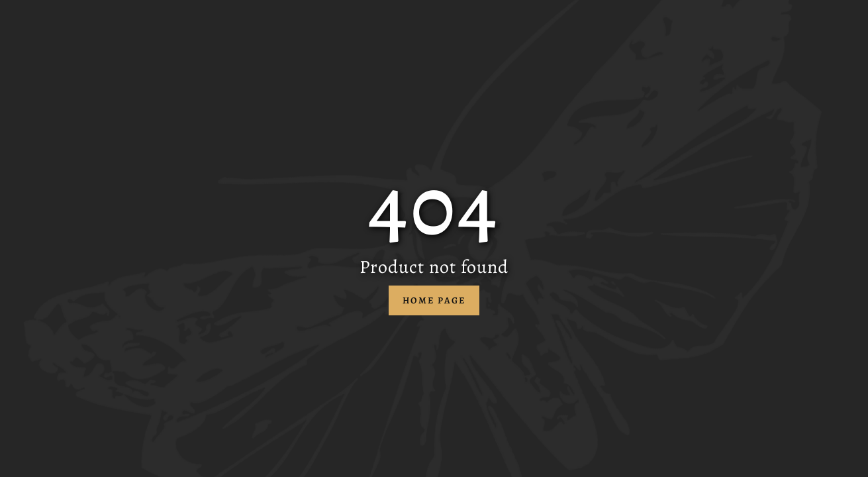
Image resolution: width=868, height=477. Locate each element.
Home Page (434, 300)
